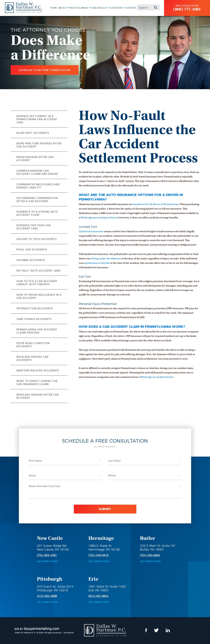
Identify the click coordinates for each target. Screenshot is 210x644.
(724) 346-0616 (98, 555)
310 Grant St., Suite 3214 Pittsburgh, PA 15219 (55, 588)
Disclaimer (69, 633)
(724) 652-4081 (47, 555)
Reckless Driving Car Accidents (32, 358)
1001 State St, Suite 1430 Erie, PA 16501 (107, 588)
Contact (131, 8)
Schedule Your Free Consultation (45, 70)
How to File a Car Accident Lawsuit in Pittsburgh (37, 283)
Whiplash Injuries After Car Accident (38, 396)
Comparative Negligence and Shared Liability (38, 186)
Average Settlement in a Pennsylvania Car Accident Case (37, 119)
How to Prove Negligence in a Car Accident (39, 296)
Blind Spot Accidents (33, 133)
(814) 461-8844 (98, 596)
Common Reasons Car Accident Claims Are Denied (37, 172)
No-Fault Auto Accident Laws (39, 271)
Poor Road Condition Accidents (33, 345)
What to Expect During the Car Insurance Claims (37, 383)
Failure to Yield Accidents (37, 239)
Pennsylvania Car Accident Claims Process (37, 331)
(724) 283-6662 (150, 555)
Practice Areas (79, 8)
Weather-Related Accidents (38, 371)
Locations (117, 8)
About (62, 8)
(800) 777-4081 (187, 9)
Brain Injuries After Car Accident (35, 159)
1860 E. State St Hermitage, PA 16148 (104, 548)
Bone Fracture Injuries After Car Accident (39, 145)
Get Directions (47, 561)
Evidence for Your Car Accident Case (34, 227)
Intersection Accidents (35, 309)
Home (54, 8)
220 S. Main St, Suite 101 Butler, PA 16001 (158, 548)
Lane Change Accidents (34, 319)
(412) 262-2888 (47, 596)
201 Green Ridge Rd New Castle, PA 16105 (53, 548)
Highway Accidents (31, 260)
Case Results (99, 8)
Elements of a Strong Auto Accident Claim (37, 213)
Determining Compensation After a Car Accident (37, 200)
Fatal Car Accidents (32, 250)
